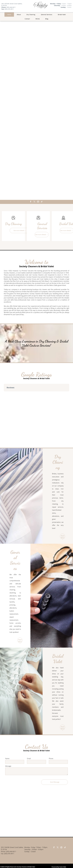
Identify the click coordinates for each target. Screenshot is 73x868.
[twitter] (34, 202)
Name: (7, 759)
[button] (4, 393)
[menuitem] (9, 15)
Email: (29, 759)
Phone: (51, 759)
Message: (8, 766)
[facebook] (31, 202)
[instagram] (38, 202)
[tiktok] (42, 202)
